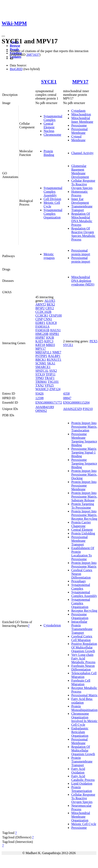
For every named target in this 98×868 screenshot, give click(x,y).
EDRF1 (40, 323)
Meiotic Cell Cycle (84, 824)
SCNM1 (41, 363)
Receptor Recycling (84, 611)
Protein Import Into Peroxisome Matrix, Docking (84, 474)
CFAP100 (55, 315)
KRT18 (40, 345)
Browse (15, 46)
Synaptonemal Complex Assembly (53, 192)
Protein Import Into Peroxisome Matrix (84, 565)
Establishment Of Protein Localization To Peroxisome (83, 554)
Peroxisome (79, 125)
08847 (67, 398)
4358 (66, 394)
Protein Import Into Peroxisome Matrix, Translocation (84, 427)
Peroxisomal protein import (81, 252)
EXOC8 (52, 323)
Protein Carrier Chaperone (81, 524)
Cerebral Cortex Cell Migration (82, 638)
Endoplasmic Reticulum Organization (80, 732)
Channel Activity (82, 153)
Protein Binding (49, 153)
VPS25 (49, 385)
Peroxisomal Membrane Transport (79, 541)
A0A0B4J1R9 (45, 407)
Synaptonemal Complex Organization (53, 214)
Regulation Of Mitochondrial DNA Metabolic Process (82, 219)
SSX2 (53, 371)
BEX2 (51, 304)
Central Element (49, 125)
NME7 (57, 352)
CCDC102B (43, 312)
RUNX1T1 (54, 360)
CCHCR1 (42, 315)
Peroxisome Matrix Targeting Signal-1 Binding (84, 452)
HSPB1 (54, 334)
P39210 (88, 409)
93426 (39, 394)
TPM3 (40, 378)
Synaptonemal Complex (53, 118)
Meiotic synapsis (49, 256)
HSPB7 (40, 338)
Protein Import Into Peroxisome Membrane (84, 486)
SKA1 (51, 363)
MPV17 (80, 82)
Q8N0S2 (41, 411)
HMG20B (42, 334)
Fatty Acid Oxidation (78, 771)
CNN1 (48, 319)
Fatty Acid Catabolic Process (83, 778)
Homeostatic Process (79, 193)
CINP (39, 319)
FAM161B (42, 330)
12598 (39, 398)
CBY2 (50, 308)
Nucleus (49, 131)
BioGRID (16, 69)
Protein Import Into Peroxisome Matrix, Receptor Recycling (84, 515)
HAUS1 (55, 330)
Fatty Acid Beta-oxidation (82, 701)
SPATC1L (42, 371)
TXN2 (40, 385)
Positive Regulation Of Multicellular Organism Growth (84, 647)
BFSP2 (40, 308)
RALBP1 (54, 356)
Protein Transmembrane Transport (82, 761)
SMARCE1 (43, 367)
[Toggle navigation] (3, 36)
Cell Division (52, 199)
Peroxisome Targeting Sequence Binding (84, 463)
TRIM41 (41, 382)
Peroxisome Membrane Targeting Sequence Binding (84, 440)
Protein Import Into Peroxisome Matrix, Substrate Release (84, 497)
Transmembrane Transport (82, 208)
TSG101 (53, 382)
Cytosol (76, 136)
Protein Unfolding (83, 533)
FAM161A (42, 326)
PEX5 (93, 341)
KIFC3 (49, 341)
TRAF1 (50, 378)
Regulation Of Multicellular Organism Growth (83, 750)
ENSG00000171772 (49, 403)
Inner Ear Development (80, 201)
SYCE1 (49, 82)
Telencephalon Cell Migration (84, 675)
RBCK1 (41, 360)
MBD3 (50, 345)
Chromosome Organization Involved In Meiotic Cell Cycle (84, 719)
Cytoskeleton (52, 625)
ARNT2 (41, 304)
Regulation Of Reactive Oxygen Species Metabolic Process (83, 234)
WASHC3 (42, 389)
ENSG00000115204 (76, 403)
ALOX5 (50, 301)
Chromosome (52, 135)
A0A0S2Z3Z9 (72, 409)
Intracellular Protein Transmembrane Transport (82, 627)
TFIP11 (51, 374)
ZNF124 (55, 389)
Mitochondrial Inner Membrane (82, 120)
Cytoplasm (78, 111)
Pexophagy (78, 581)
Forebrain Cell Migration (81, 682)
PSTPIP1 (41, 356)
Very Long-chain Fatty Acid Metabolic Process (83, 658)
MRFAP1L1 (43, 352)
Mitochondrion (81, 114)
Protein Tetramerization (82, 789)
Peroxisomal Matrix (84, 695)
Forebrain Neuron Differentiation (83, 668)
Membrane (78, 140)
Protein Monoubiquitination (84, 708)
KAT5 (39, 341)
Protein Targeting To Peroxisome (83, 506)
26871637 (33, 55)
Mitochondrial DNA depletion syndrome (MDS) (83, 281)
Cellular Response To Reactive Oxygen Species (83, 184)
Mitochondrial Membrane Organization (81, 817)
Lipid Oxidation (82, 783)
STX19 (40, 374)
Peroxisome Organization (80, 616)
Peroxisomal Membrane (79, 131)
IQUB (50, 338)
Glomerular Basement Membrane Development (80, 171)
